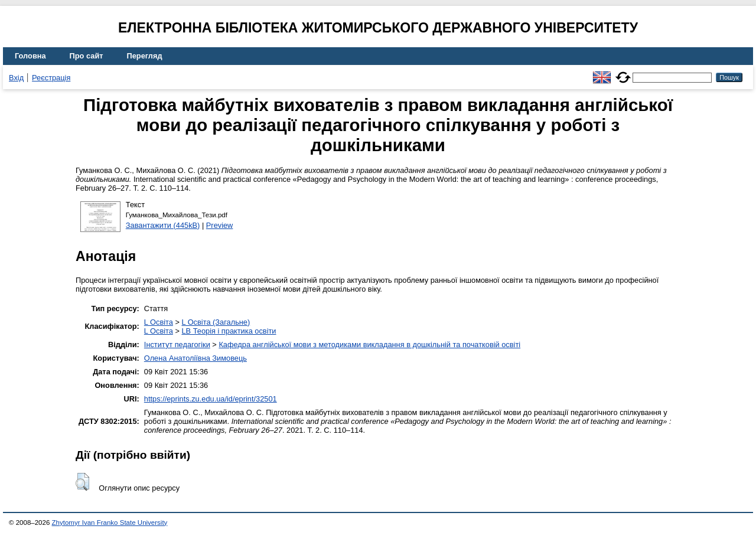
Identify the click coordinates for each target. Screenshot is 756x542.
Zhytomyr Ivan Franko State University (110, 523)
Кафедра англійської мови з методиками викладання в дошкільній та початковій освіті (369, 345)
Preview (220, 225)
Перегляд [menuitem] (145, 56)
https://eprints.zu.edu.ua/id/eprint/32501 (211, 399)
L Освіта (159, 322)
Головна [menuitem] (30, 56)
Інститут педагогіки (177, 345)
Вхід (16, 78)
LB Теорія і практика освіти (229, 331)
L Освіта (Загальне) (216, 322)
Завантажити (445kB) (163, 225)
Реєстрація (51, 78)
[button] (82, 482)
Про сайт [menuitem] (87, 56)
